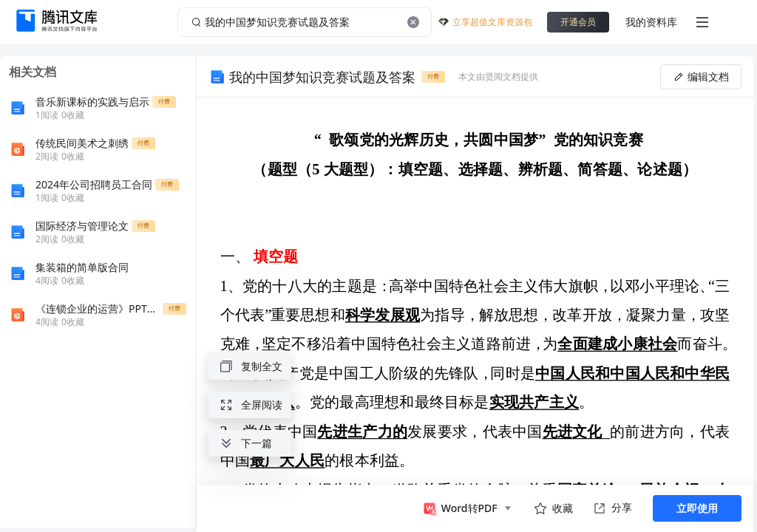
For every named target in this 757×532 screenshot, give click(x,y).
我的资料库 (651, 22)
